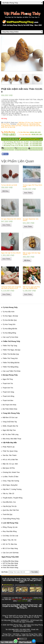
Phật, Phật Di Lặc (9, 447)
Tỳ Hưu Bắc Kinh (9, 312)
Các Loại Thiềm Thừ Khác (12, 371)
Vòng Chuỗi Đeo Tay (10, 422)
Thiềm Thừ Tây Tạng (10, 346)
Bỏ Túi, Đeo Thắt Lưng (11, 434)
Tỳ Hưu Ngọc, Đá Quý (10, 316)
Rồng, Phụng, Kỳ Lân (10, 527)
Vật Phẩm (16, 634)
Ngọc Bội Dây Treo (9, 430)
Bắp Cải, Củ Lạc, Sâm (10, 464)
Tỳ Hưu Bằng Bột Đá (10, 329)
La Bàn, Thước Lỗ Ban (11, 477)
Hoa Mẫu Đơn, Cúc (9, 502)
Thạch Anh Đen (8, 400)
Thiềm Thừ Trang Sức (10, 358)
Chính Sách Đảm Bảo (10, 565)
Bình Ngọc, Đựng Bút (10, 485)
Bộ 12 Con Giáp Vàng (10, 548)
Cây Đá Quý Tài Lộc (10, 506)
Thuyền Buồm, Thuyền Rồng (12, 498)
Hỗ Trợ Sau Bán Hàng (10, 563)
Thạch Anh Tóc (8, 383)
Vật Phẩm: (5, 572)
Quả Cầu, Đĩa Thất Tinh (11, 510)
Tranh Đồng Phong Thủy (11, 519)
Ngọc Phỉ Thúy (8, 379)
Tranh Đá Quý (7, 514)
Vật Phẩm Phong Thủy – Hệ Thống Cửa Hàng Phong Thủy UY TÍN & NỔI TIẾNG (25, 626)
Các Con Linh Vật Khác (11, 553)
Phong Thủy (7, 634)
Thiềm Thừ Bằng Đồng (11, 367)
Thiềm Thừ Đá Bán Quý (11, 354)
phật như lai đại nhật (8, 127)
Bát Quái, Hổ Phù (9, 468)
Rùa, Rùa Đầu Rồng (10, 531)
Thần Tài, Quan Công (10, 451)
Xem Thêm (28, 193)
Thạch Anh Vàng (8, 392)
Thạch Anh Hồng (8, 396)
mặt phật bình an (22, 124)
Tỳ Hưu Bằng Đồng (9, 333)
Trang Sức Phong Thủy (29, 634)
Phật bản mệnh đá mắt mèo (32, 126)
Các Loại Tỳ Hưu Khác (11, 337)
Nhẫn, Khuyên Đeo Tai (10, 426)
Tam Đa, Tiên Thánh (10, 455)
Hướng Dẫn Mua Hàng (11, 561)
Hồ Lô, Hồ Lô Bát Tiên (10, 460)
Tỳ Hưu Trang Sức (9, 324)
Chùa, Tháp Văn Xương (11, 481)
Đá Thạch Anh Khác (10, 405)
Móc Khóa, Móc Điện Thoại (12, 439)
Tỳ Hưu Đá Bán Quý (10, 320)
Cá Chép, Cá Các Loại (10, 536)
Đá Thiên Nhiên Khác (10, 409)
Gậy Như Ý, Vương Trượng (12, 489)
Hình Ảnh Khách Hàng (11, 567)
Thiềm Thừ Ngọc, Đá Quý (11, 350)
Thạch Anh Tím (8, 388)
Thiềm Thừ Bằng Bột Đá (11, 363)
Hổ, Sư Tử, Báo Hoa (10, 544)
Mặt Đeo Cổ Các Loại (26, 123)
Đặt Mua (5, 191)
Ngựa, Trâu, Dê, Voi (10, 540)
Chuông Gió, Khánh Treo (11, 472)
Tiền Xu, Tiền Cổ (8, 494)
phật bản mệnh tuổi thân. (13, 126)
